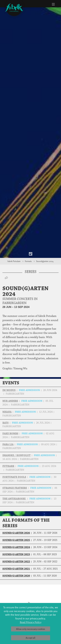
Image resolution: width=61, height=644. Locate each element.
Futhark (8, 425)
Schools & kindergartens (46, 594)
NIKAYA (7, 371)
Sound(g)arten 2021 (16, 527)
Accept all (30, 638)
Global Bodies (15, 591)
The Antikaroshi (14, 458)
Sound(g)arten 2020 (16, 535)
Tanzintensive (46, 597)
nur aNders (10, 360)
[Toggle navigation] (53, 4)
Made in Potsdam (15, 601)
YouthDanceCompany (46, 591)
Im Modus (9, 349)
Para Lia (8, 403)
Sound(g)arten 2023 (16, 513)
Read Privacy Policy (31, 622)
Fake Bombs (10, 392)
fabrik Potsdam (14, 220)
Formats (28, 220)
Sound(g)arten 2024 (45, 220)
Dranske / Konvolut (17, 414)
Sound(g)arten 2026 (16, 492)
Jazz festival (15, 594)
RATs (6, 381)
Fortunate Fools (14, 436)
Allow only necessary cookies (31, 629)
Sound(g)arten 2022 (16, 520)
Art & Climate (15, 597)
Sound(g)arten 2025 (16, 499)
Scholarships (46, 601)
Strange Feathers (15, 447)
